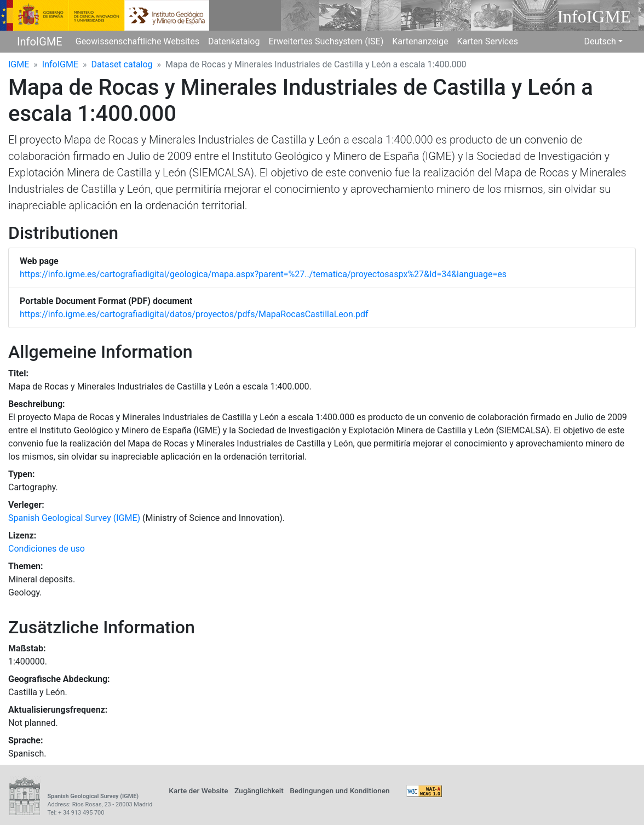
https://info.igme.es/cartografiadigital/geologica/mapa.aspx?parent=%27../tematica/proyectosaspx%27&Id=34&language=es (263, 274)
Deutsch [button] (600, 41)
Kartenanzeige (420, 41)
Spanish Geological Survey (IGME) (74, 518)
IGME (19, 64)
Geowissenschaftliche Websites (137, 41)
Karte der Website (198, 790)
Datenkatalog (234, 41)
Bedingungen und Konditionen (340, 790)
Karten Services (488, 41)
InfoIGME (40, 42)
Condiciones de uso (47, 549)
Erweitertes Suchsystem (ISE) (326, 41)
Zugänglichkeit (259, 790)
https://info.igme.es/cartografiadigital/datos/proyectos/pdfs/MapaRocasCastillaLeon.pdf (194, 314)
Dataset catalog (122, 64)
